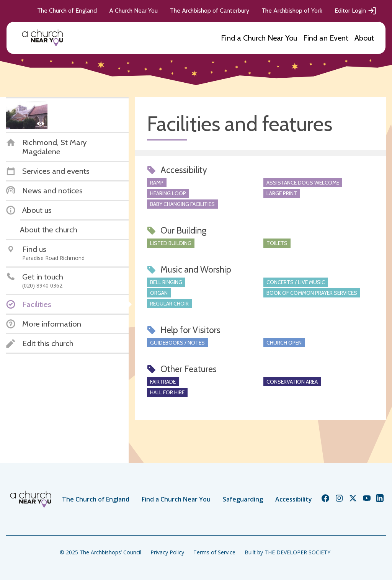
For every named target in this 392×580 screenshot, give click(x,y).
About (364, 38)
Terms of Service (214, 552)
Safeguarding (243, 499)
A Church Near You (133, 11)
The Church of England (67, 11)
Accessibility (294, 499)
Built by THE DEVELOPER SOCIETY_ (289, 552)
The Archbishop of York (292, 11)
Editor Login (356, 11)
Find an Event (326, 38)
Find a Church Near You (259, 38)
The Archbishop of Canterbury (210, 11)
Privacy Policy (167, 552)
